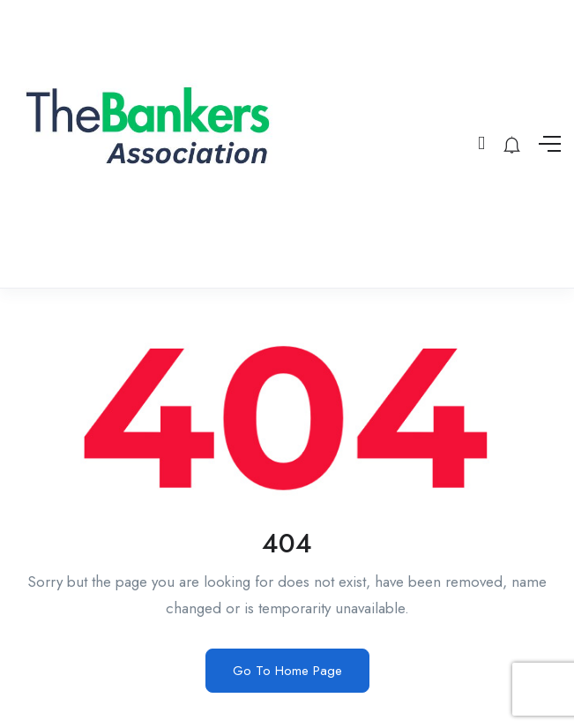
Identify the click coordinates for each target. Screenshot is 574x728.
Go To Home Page (287, 671)
